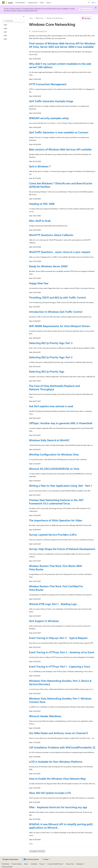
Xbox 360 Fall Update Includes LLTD (50, 793)
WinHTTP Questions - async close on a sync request (60, 252)
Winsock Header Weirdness (45, 716)
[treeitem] (13, 25)
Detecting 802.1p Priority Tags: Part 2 (51, 357)
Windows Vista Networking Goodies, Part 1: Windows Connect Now (60, 700)
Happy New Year (39, 283)
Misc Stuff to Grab (40, 221)
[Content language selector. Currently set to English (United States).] (10, 859)
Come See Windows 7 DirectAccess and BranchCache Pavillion (61, 185)
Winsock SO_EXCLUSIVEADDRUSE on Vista (54, 469)
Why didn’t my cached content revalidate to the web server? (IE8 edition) (60, 65)
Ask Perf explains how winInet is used (51, 406)
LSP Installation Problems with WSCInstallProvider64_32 (62, 747)
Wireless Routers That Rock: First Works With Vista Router (56, 568)
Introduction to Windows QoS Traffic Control (56, 312)
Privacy (42, 864)
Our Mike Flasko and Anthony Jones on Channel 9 (58, 733)
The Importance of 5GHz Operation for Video (56, 520)
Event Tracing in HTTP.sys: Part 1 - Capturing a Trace (60, 666)
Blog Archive (40, 18)
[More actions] (94, 18)
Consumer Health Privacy (55, 864)
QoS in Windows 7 (40, 166)
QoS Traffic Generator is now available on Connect (59, 132)
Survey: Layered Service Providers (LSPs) (53, 535)
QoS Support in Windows (44, 621)
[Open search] (89, 3)
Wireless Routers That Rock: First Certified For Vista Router (56, 588)
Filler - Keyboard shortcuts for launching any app (58, 807)
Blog (26, 864)
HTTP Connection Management (48, 84)
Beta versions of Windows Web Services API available (60, 149)
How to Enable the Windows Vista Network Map (57, 779)
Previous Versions (17, 864)
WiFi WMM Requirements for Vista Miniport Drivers (60, 326)
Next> (31, 844)
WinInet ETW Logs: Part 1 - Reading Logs (53, 604)
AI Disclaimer (5, 864)
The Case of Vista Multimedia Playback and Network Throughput (54, 387)
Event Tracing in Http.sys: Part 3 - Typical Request (58, 638)
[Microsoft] (4, 3)
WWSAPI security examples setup (49, 118)
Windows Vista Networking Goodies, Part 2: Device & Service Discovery (60, 682)
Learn (31, 18)
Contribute (34, 864)
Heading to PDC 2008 (42, 204)
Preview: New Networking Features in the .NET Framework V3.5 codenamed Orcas (56, 502)
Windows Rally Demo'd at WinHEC (49, 440)
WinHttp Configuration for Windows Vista (54, 454)
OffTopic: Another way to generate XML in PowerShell (61, 423)
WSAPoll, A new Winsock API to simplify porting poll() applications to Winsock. (61, 826)
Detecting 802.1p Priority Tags (47, 371)
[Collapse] (24, 17)
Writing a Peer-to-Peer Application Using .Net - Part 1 (60, 486)
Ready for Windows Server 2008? (48, 266)
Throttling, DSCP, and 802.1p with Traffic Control (57, 297)
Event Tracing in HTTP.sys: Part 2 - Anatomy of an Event (62, 652)
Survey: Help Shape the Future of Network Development (62, 549)
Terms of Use (70, 864)
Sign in (94, 2)
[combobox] (13, 21)
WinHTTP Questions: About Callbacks (51, 235)
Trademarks (80, 864)
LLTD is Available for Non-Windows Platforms (56, 762)
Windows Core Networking (54, 18)
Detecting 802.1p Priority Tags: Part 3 (51, 343)
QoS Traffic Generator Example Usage (51, 101)
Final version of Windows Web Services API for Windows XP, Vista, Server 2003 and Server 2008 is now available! (62, 45)
